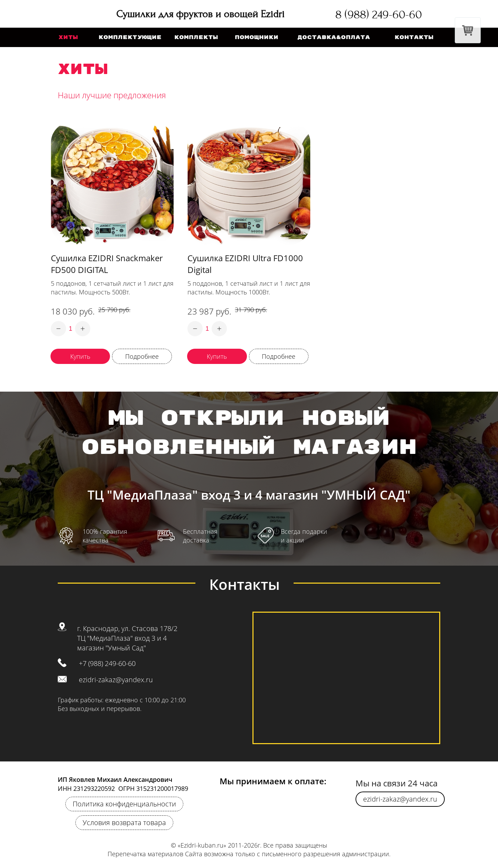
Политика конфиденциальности (124, 804)
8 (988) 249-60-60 (379, 15)
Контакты (414, 37)
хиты (68, 37)
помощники (257, 37)
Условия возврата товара (124, 823)
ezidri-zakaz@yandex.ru (116, 680)
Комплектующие (130, 37)
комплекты (196, 37)
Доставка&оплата (334, 37)
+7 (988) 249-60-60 (107, 663)
